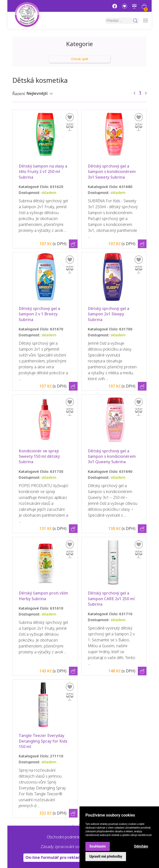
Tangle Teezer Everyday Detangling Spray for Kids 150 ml (44, 741)
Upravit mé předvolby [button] (106, 856)
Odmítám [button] (141, 846)
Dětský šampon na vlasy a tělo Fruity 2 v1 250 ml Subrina (43, 172)
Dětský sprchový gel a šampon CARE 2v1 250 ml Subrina (112, 599)
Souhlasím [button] (98, 846)
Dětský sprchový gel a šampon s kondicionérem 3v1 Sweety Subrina (112, 172)
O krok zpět (80, 59)
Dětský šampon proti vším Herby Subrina (44, 596)
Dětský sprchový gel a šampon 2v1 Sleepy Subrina (109, 314)
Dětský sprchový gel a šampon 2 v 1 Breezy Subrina (40, 314)
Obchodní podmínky (64, 837)
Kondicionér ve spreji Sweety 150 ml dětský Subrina (40, 457)
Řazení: (19, 94)
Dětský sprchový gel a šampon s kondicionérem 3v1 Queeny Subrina (112, 457)
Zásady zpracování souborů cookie (72, 847)
